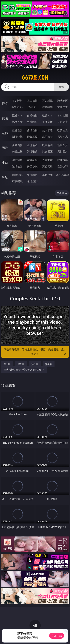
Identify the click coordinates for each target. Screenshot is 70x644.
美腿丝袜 (17, 151)
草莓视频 (47, 175)
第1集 (7, 364)
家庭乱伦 (32, 160)
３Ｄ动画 (63, 115)
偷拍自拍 (32, 130)
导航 (5, 178)
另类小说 (32, 166)
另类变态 (63, 137)
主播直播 (47, 122)
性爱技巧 (63, 166)
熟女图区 (47, 151)
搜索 (61, 87)
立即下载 (57, 636)
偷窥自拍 (17, 145)
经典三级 (32, 137)
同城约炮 (17, 175)
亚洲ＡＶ (17, 115)
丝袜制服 (32, 122)
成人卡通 (47, 130)
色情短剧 (32, 181)
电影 (5, 133)
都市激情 (17, 160)
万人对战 (47, 101)
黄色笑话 (47, 166)
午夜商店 (32, 175)
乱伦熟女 (47, 137)
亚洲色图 (32, 145)
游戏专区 (63, 101)
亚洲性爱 (17, 130)
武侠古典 (63, 160)
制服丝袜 (17, 137)
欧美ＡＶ (47, 115)
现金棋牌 (47, 107)
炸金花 (32, 107)
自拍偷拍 (32, 115)
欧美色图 (47, 145)
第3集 (35, 364)
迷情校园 (17, 166)
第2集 (21, 364)
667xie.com (35, 77)
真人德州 (32, 101)
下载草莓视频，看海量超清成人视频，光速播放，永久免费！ (35, 352)
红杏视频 (17, 181)
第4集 (49, 364)
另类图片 (63, 151)
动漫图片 (63, 145)
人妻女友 (47, 160)
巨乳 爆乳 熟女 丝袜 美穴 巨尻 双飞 (24, 370)
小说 (5, 163)
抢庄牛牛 (63, 107)
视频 (5, 118)
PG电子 (17, 101)
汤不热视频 (63, 175)
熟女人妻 (17, 122)
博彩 (5, 103)
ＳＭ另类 (63, 122)
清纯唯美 (32, 151)
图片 (5, 148)
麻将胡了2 (17, 107)
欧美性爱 (63, 130)
